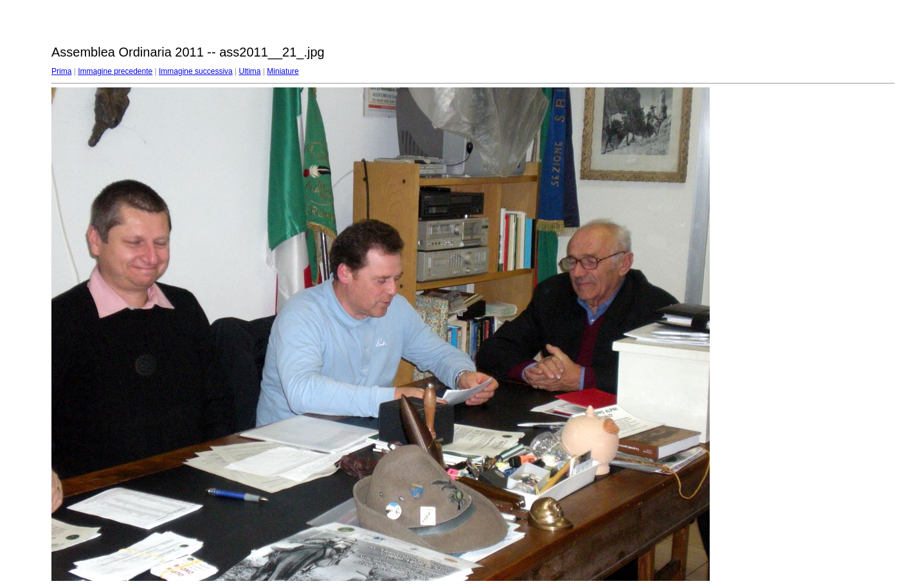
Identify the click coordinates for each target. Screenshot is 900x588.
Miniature (283, 71)
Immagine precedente (115, 71)
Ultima (250, 71)
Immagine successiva (196, 71)
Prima (61, 71)
